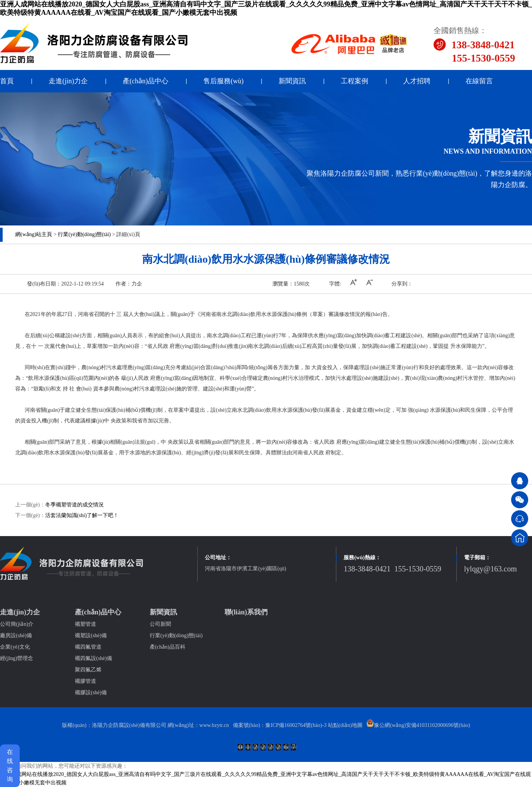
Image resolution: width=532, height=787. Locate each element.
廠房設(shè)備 (16, 635)
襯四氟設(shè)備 (93, 658)
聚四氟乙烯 (88, 670)
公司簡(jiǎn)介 (17, 624)
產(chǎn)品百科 (168, 647)
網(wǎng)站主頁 (34, 234)
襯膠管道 (85, 681)
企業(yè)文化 (15, 647)
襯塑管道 (85, 624)
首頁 (7, 81)
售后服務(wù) (223, 81)
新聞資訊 (292, 81)
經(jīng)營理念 (17, 658)
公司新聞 (160, 624)
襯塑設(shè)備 (91, 635)
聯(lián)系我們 (246, 612)
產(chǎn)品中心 (146, 81)
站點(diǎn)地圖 (345, 725)
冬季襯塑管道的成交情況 (74, 505)
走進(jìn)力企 (68, 81)
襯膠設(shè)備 (91, 693)
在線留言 (479, 81)
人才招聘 (417, 81)
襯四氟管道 (88, 647)
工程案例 (355, 81)
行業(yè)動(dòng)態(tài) (84, 234)
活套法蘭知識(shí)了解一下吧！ (82, 515)
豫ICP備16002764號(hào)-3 (296, 725)
